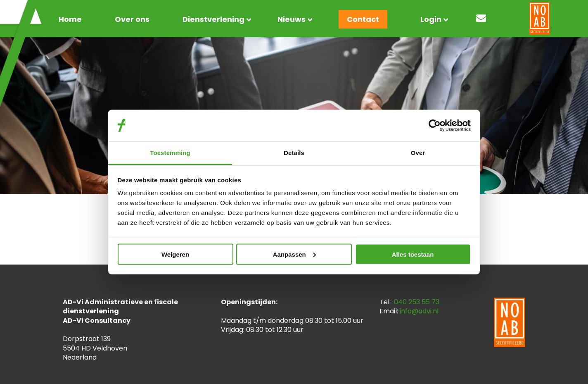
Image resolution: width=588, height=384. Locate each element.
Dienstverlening (213, 19)
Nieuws (292, 19)
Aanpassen (294, 254)
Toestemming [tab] (170, 153)
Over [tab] (418, 153)
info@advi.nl (419, 311)
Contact (363, 19)
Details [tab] (294, 153)
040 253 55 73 (417, 302)
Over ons (132, 19)
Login (431, 19)
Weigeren (175, 254)
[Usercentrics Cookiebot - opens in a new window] (435, 125)
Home (70, 19)
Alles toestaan (413, 254)
